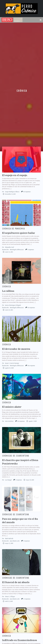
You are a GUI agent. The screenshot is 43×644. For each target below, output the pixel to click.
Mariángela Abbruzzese (17, 250)
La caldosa (8, 291)
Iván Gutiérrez (9, 421)
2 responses (19, 480)
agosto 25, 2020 (9, 368)
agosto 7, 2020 (33, 421)
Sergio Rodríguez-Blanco (12, 192)
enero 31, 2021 (9, 252)
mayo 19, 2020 (30, 480)
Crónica (22, 91)
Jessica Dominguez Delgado (13, 305)
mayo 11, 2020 (9, 543)
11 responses (27, 599)
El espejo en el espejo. (15, 175)
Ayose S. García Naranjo (12, 363)
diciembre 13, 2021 (10, 194)
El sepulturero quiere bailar (19, 233)
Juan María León (15, 541)
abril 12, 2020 (9, 601)
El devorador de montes (16, 349)
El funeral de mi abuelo (16, 582)
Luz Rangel (8, 480)
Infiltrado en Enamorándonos (20, 640)
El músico (12, 407)
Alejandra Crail (9, 247)
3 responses (31, 250)
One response (31, 366)
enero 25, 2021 (9, 310)
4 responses (27, 541)
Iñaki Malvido (9, 539)
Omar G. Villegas (10, 597)
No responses (27, 192)
